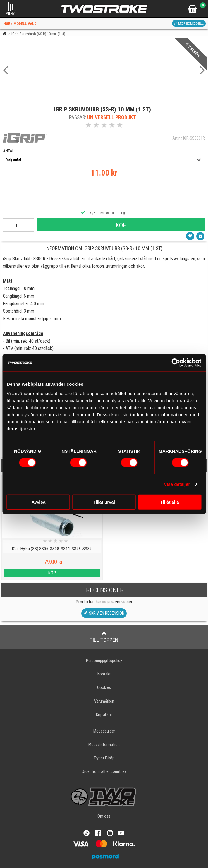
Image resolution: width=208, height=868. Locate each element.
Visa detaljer (177, 484)
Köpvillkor (104, 715)
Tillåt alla (170, 502)
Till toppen (104, 637)
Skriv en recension (104, 613)
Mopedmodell (189, 23)
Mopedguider (104, 731)
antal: (9, 151)
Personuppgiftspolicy (104, 661)
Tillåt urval (104, 502)
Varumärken (104, 701)
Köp (121, 225)
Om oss (104, 816)
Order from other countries (104, 772)
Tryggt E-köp (104, 758)
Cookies (104, 688)
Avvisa (38, 502)
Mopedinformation (104, 745)
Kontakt (104, 674)
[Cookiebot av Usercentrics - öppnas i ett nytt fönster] (176, 363)
